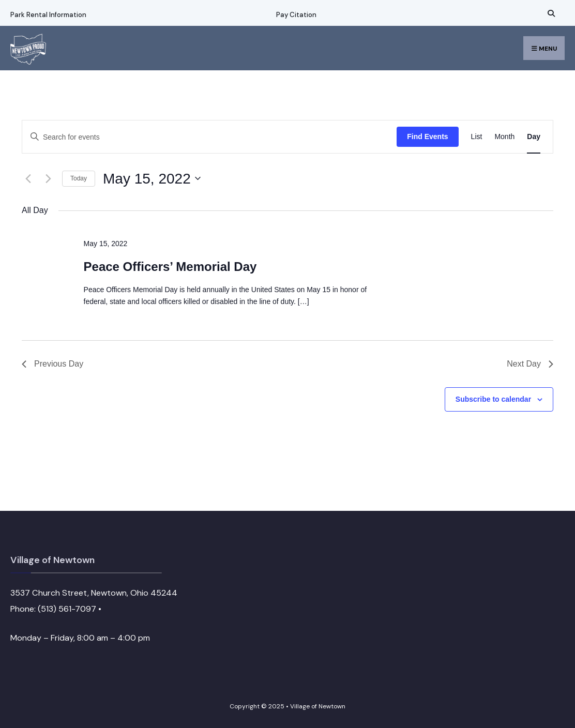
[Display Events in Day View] (534, 137)
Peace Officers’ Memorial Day (170, 267)
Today (79, 178)
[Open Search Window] (550, 13)
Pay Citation (296, 15)
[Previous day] (28, 178)
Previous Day (52, 364)
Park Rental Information (48, 15)
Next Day (530, 364)
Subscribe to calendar (493, 399)
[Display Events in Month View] (504, 137)
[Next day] (48, 178)
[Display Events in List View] (477, 137)
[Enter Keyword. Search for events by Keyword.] (209, 137)
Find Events (427, 136)
